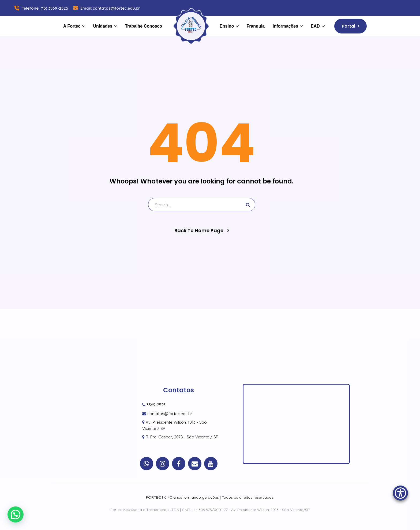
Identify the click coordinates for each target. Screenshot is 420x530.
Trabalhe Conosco (143, 26)
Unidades (103, 26)
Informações (285, 26)
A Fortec (72, 26)
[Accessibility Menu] (400, 493)
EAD (315, 26)
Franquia (256, 26)
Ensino (227, 26)
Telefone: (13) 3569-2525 (41, 8)
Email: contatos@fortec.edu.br (106, 8)
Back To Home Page (199, 231)
